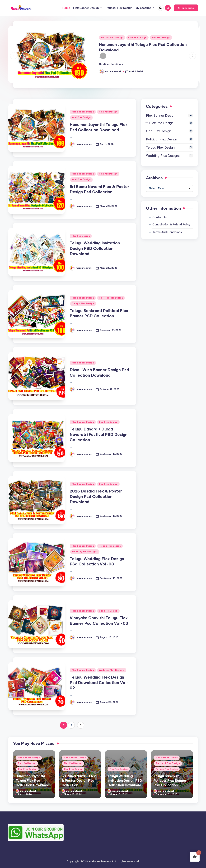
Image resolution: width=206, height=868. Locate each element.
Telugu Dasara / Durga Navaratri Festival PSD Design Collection (99, 434)
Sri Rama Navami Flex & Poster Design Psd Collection (79, 781)
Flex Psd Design (137, 38)
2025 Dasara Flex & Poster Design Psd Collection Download (96, 496)
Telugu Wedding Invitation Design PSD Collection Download (95, 248)
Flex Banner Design (112, 38)
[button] (186, 8)
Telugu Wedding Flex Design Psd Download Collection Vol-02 (99, 682)
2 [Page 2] (71, 725)
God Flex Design (161, 38)
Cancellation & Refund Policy (171, 224)
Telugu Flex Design (83, 303)
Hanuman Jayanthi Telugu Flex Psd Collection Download (32, 781)
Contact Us (160, 217)
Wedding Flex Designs (85, 552)
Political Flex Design (111, 298)
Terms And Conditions (167, 232)
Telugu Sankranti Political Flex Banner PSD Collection (170, 781)
